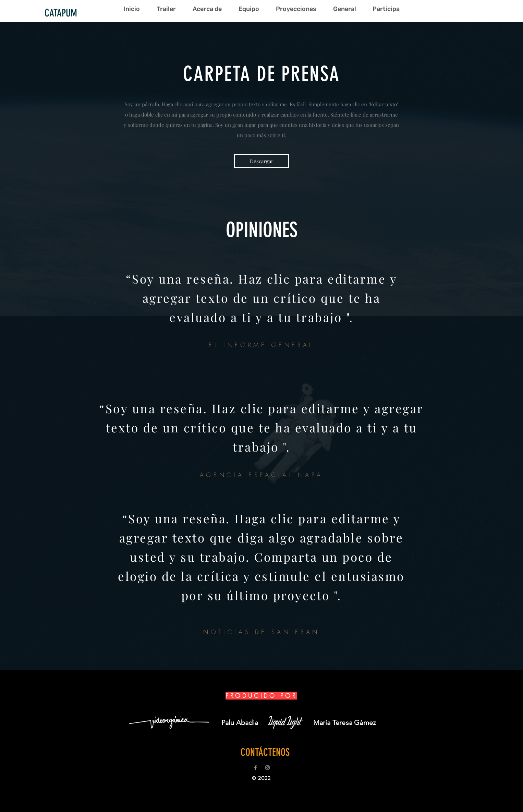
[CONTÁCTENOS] (265, 752)
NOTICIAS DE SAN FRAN (261, 632)
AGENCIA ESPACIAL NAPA (261, 475)
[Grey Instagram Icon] (267, 768)
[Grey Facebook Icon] (256, 768)
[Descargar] (261, 161)
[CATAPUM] (61, 13)
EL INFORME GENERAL (261, 345)
